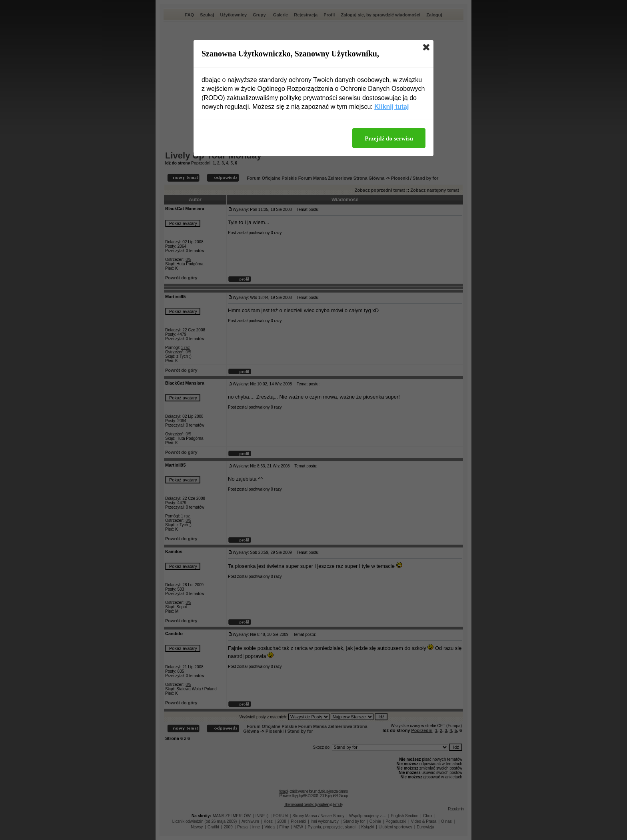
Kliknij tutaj (391, 107)
